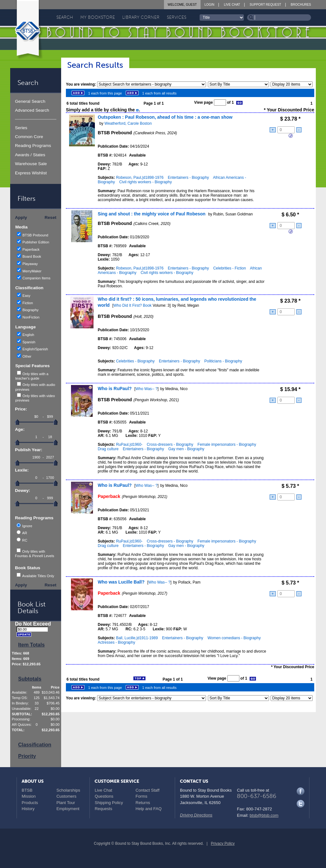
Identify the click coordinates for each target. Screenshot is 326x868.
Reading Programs (33, 146)
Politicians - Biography (223, 361)
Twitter (301, 804)
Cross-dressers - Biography (170, 444)
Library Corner (141, 17)
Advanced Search (32, 110)
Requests (103, 809)
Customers (66, 796)
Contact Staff (148, 790)
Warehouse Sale (31, 164)
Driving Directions (196, 815)
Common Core (29, 137)
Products (30, 803)
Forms (142, 796)
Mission (29, 796)
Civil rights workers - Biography (145, 182)
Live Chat (232, 5)
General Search (30, 101)
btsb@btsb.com (264, 815)
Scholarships (68, 790)
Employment (68, 809)
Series (21, 128)
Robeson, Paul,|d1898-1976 (140, 178)
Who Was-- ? (146, 389)
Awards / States (30, 155)
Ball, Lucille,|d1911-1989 (137, 638)
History (28, 809)
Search (65, 17)
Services (177, 17)
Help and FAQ (149, 809)
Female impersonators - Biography (227, 444)
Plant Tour (66, 803)
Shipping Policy (109, 803)
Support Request (265, 5)
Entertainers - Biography (188, 178)
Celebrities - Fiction (230, 268)
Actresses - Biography (116, 642)
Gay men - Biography (186, 449)
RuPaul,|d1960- (129, 444)
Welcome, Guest (182, 5)
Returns (143, 803)
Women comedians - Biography (234, 638)
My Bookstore (98, 17)
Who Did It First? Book (132, 305)
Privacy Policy (223, 843)
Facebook (301, 791)
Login (209, 5)
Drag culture (108, 449)
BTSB (27, 790)
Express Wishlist (31, 173)
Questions (104, 796)
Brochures (301, 5)
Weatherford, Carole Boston (128, 123)
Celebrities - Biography (135, 361)
